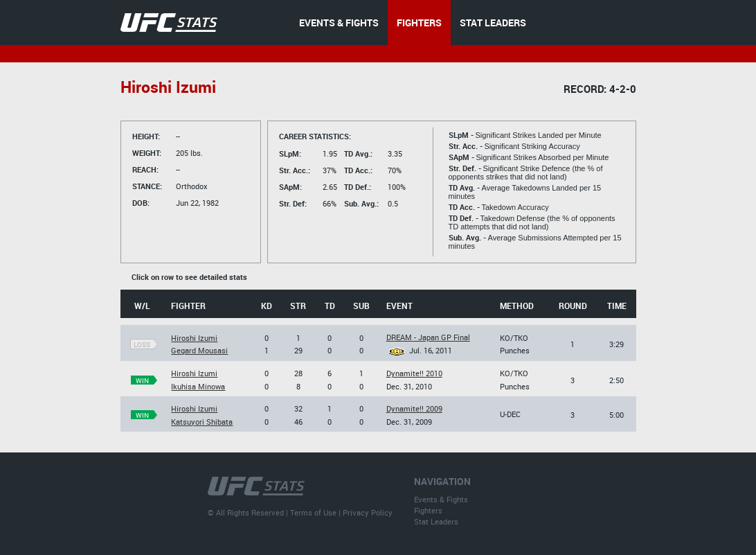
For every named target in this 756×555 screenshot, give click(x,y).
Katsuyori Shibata (202, 422)
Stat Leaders (436, 521)
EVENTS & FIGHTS (339, 23)
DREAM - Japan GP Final (428, 337)
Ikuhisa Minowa (198, 386)
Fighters (428, 510)
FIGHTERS (419, 23)
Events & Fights (441, 499)
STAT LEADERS (493, 23)
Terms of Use (313, 512)
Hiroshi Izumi (194, 338)
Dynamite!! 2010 (414, 373)
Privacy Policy (368, 512)
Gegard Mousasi (199, 350)
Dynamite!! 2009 (414, 408)
